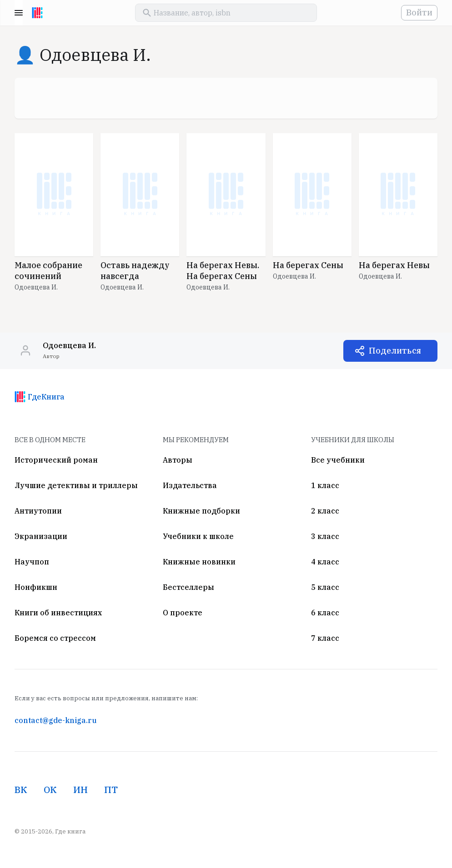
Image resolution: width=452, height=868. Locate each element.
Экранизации (41, 536)
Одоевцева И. (36, 287)
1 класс (325, 485)
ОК (50, 790)
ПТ (111, 790)
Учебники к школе (198, 536)
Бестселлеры (188, 587)
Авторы (178, 460)
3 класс (325, 536)
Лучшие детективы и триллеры (76, 485)
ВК (21, 790)
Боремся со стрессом (55, 638)
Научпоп (32, 562)
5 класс (325, 587)
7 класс (325, 638)
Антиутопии (38, 511)
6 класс (325, 613)
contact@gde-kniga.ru (55, 720)
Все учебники (338, 460)
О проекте (183, 613)
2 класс (325, 511)
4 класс (325, 562)
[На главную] (37, 13)
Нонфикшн (36, 587)
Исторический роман (56, 460)
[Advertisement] (226, 98)
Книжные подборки (201, 511)
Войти (419, 12)
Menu (19, 13)
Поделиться (395, 351)
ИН (80, 790)
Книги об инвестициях (58, 613)
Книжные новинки (199, 562)
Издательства (190, 485)
